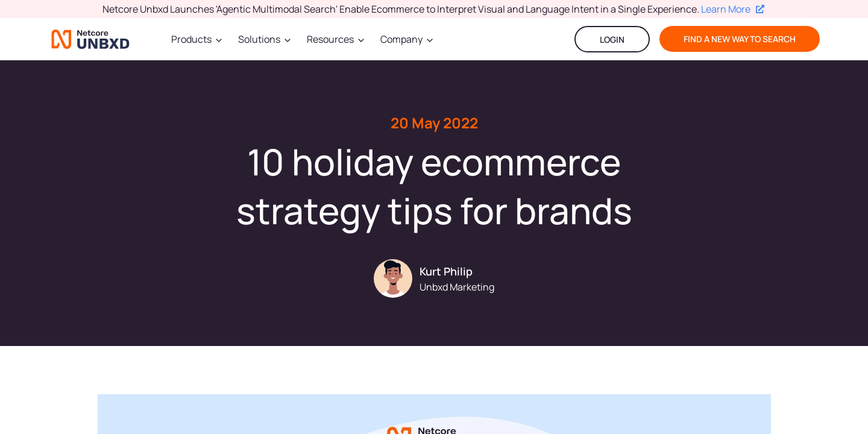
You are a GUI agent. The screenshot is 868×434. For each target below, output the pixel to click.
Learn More (733, 9)
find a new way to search (740, 39)
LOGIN (612, 39)
